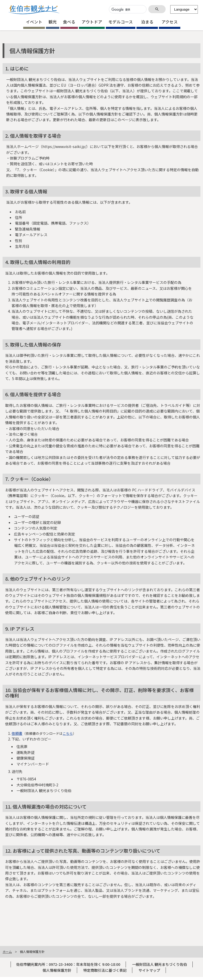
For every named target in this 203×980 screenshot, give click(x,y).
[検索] (127, 10)
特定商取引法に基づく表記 (105, 970)
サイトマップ (149, 970)
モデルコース (121, 22)
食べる (69, 22)
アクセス (170, 22)
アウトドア (92, 22)
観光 (53, 22)
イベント (34, 22)
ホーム (7, 952)
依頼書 (17, 733)
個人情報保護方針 (57, 970)
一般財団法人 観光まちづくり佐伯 (160, 964)
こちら (68, 733)
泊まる (147, 22)
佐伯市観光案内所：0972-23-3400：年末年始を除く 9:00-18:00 (68, 964)
